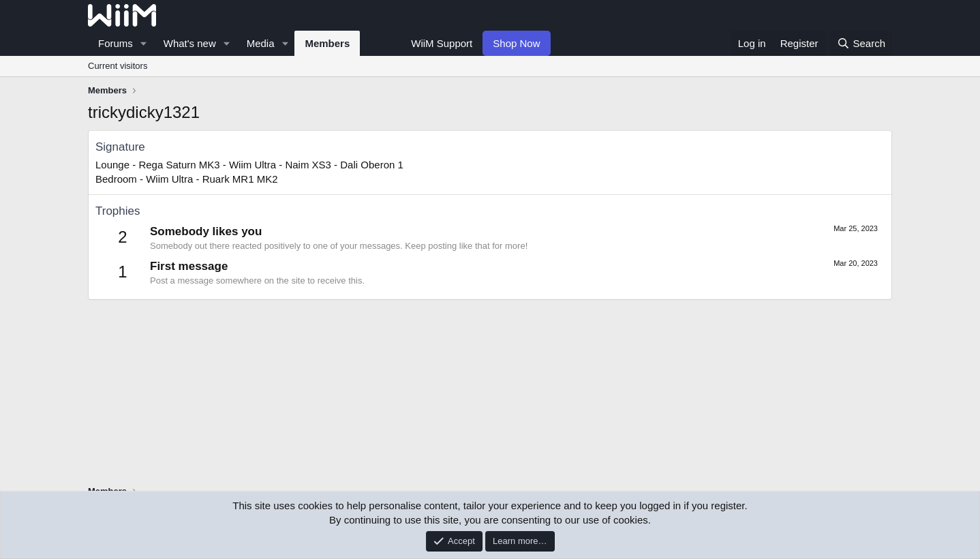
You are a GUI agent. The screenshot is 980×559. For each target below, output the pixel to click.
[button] (144, 43)
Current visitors (118, 66)
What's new (190, 43)
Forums (116, 43)
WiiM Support (442, 43)
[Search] (861, 43)
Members (327, 43)
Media (261, 43)
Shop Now (516, 43)
